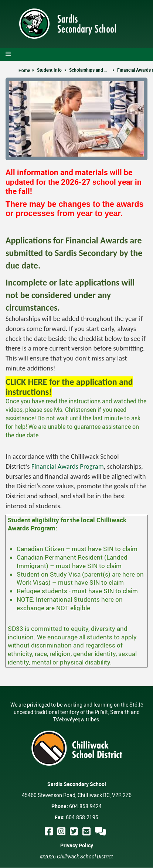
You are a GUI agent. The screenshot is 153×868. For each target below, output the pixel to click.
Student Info (49, 70)
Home (24, 70)
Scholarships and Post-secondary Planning (89, 70)
